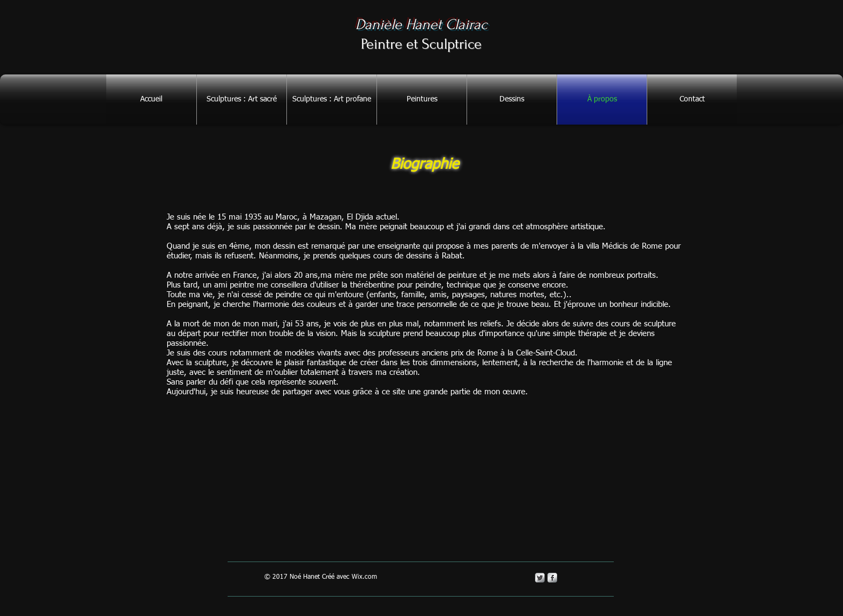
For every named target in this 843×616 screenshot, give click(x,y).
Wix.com (364, 577)
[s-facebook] (552, 578)
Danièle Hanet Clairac (421, 25)
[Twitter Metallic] (540, 578)
